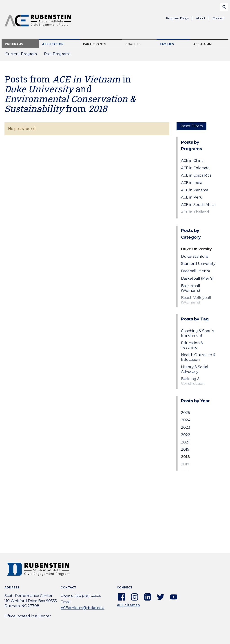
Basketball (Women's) (191, 288)
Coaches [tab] (133, 44)
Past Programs (59, 55)
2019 (185, 449)
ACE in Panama (195, 190)
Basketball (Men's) (197, 278)
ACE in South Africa (198, 205)
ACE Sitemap (128, 605)
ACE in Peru (192, 197)
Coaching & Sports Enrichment (197, 333)
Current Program (21, 54)
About (202, 19)
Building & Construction (193, 381)
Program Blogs (177, 18)
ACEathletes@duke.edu (83, 608)
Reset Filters (191, 126)
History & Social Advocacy (195, 369)
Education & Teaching (192, 345)
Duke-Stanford (195, 256)
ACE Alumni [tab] (203, 44)
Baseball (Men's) (196, 271)
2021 (185, 442)
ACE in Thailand (195, 212)
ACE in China (192, 161)
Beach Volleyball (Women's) (196, 300)
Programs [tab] (14, 44)
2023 (186, 427)
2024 (186, 420)
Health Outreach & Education (198, 357)
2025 (186, 413)
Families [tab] (167, 44)
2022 (186, 435)
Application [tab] (53, 44)
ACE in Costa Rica (196, 175)
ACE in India (192, 183)
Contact (219, 18)
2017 (185, 464)
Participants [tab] (95, 44)
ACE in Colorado (195, 168)
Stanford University (198, 264)
